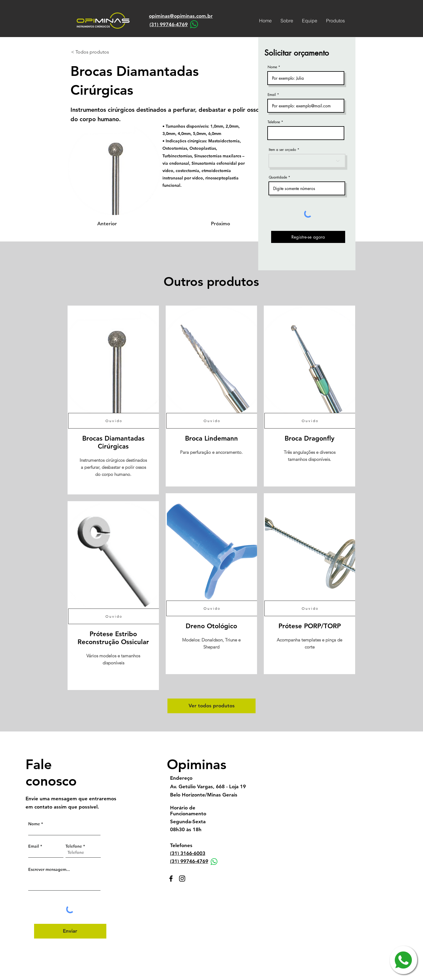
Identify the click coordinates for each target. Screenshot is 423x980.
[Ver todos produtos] (211, 706)
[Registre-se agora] (308, 237)
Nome (272, 67)
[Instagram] (182, 879)
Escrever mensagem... (49, 869)
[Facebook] (171, 879)
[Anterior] (117, 224)
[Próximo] (215, 224)
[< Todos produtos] (90, 52)
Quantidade (278, 177)
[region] (113, 400)
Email (272, 95)
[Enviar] (70, 931)
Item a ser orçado (282, 150)
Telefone (274, 122)
